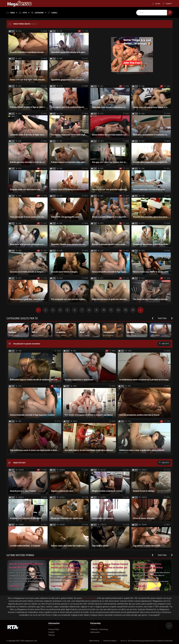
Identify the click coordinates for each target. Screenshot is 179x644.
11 (111, 310)
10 (104, 310)
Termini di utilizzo (110, 641)
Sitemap (52, 635)
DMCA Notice (94, 641)
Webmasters (95, 632)
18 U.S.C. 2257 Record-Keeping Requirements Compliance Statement (147, 641)
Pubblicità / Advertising (99, 629)
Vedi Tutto (162, 318)
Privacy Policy (54, 629)
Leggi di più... (15, 586)
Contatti (51, 632)
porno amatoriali (89, 598)
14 (133, 310)
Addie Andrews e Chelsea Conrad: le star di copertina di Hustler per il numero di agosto (110, 567)
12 (118, 310)
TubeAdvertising (139, 73)
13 (126, 310)
